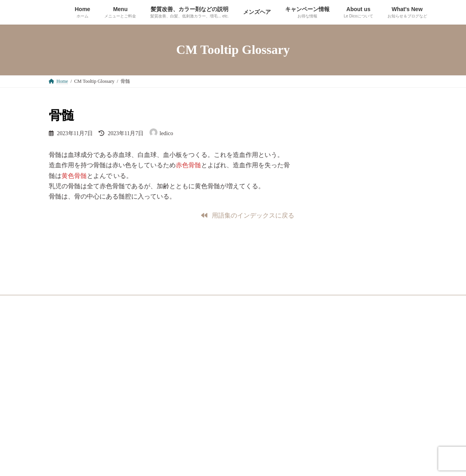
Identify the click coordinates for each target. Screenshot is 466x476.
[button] (248, 215)
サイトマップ (71, 343)
